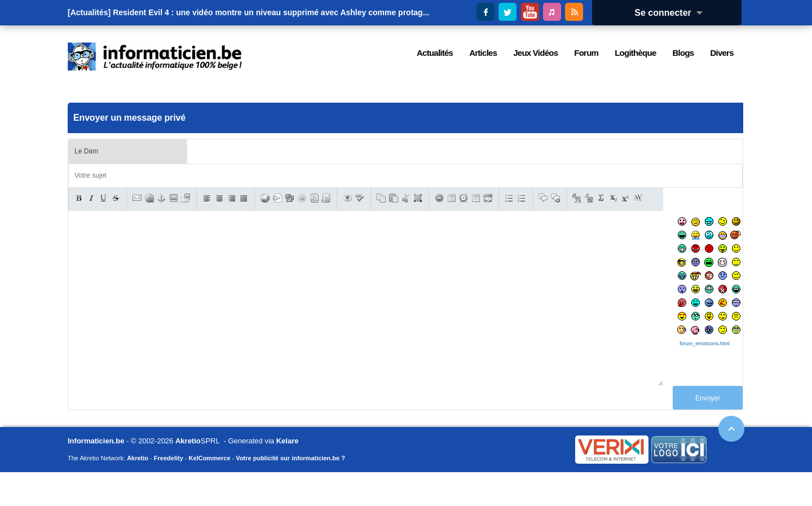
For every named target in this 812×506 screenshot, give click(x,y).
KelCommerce (210, 492)
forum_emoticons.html (705, 344)
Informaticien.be (96, 475)
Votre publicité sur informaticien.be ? (290, 492)
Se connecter (672, 13)
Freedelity (169, 492)
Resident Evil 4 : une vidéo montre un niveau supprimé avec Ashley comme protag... (271, 12)
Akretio (188, 475)
